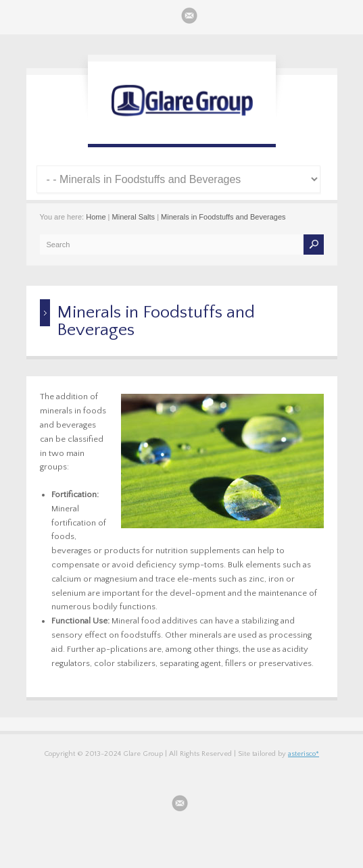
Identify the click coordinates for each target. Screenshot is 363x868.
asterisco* (304, 754)
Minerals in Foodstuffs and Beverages (223, 217)
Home (96, 217)
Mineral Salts (134, 217)
